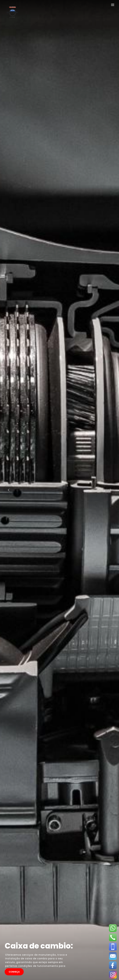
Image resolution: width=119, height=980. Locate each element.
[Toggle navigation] (113, 5)
